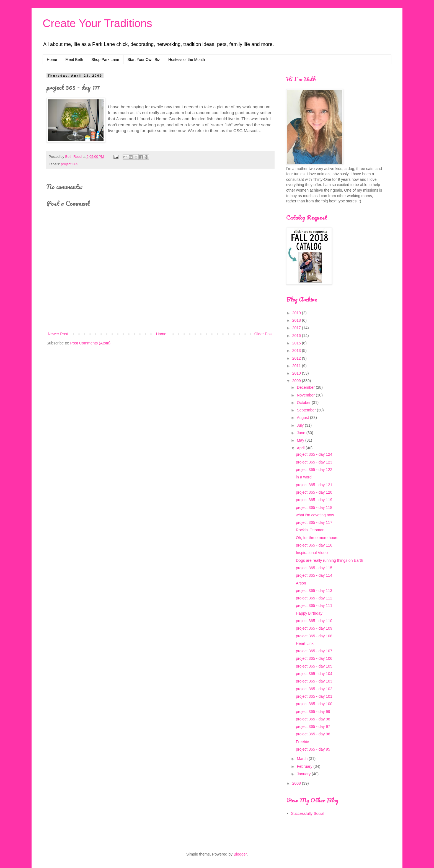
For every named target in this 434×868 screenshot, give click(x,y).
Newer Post (58, 334)
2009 (297, 381)
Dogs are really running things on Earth (330, 560)
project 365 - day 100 (314, 704)
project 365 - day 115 (314, 568)
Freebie (302, 742)
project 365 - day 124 (314, 454)
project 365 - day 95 (313, 749)
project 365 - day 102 (314, 689)
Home (52, 60)
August (303, 418)
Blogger (240, 854)
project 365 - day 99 (313, 712)
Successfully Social (308, 813)
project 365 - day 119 (314, 500)
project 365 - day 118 (314, 508)
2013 (297, 351)
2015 (297, 343)
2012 (297, 358)
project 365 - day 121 (314, 485)
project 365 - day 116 (314, 545)
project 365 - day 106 (314, 658)
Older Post (263, 334)
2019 (297, 313)
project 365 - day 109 (314, 628)
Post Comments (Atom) (90, 343)
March (303, 759)
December (306, 387)
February (305, 766)
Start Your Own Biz (144, 60)
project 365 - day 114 (314, 575)
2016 (297, 336)
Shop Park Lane (105, 60)
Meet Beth (74, 60)
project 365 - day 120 (314, 492)
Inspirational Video (312, 553)
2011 (297, 366)
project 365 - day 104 (314, 674)
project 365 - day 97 (313, 727)
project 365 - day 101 (314, 696)
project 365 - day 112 (314, 598)
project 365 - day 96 (313, 734)
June (301, 433)
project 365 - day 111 (314, 606)
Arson (301, 583)
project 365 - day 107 (314, 651)
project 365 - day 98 (313, 719)
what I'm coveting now (315, 515)
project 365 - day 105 (314, 666)
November (306, 395)
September (307, 410)
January (304, 774)
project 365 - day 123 (314, 462)
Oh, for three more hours (317, 538)
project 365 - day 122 (314, 470)
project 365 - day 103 (314, 681)
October (304, 403)
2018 (297, 320)
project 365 (69, 164)
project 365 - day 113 (314, 591)
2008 (297, 783)
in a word (304, 477)
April (301, 448)
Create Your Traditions (97, 23)
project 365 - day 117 (314, 522)
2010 (297, 373)
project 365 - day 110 (314, 621)
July (301, 425)
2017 (297, 328)
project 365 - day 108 (314, 636)
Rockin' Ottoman (310, 530)
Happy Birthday (309, 613)
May (301, 440)
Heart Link (305, 643)
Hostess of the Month (187, 60)
